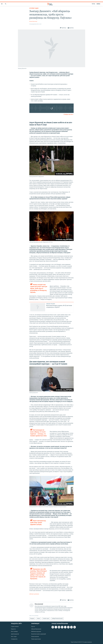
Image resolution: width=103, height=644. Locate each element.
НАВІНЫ (98, 4)
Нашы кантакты (35, 637)
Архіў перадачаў (15, 634)
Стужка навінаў (15, 627)
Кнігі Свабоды (14, 632)
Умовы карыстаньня (36, 639)
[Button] (63, 28)
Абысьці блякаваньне (36, 629)
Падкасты (13, 629)
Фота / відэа (14, 637)
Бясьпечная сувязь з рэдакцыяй (39, 634)
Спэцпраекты (14, 639)
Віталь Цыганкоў (33, 21)
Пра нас (33, 627)
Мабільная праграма (36, 632)
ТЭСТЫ (93, 4)
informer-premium (34, 594)
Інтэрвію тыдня (34, 8)
